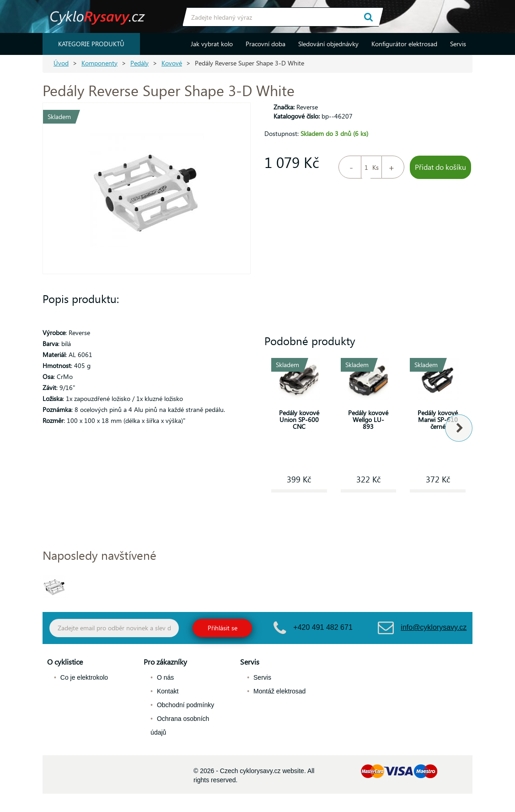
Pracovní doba (266, 44)
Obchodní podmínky (185, 705)
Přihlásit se (223, 628)
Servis (458, 44)
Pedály (139, 63)
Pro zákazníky (165, 662)
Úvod (61, 63)
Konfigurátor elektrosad (404, 44)
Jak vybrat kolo (212, 44)
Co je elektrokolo (84, 677)
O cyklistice (65, 662)
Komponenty (99, 63)
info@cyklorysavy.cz (434, 627)
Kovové (172, 63)
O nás (165, 677)
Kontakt (168, 691)
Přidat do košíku (440, 167)
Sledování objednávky (328, 44)
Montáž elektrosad (279, 691)
